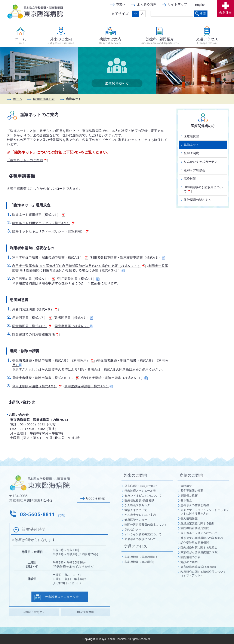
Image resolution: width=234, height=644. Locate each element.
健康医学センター (136, 520)
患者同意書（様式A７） (32, 318)
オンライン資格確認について (143, 534)
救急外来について (136, 510)
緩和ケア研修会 (194, 170)
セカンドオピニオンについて (143, 496)
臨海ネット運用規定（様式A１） (39, 215)
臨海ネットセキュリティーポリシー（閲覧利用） (51, 231)
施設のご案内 (189, 562)
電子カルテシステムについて (199, 533)
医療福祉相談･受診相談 (139, 500)
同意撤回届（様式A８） (32, 326)
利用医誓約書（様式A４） (34, 279)
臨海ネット (191, 145)
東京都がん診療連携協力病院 (199, 552)
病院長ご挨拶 (189, 496)
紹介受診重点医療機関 (195, 543)
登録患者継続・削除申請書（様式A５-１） (46, 378)
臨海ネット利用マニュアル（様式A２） (44, 223)
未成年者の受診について (140, 539)
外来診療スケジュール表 (62, 597)
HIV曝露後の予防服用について (203, 189)
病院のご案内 (191, 475)
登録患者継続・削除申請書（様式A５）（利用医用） (53, 360)
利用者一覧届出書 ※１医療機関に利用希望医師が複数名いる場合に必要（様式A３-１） (79, 266)
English (200, 5)
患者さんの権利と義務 (195, 505)
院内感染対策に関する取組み (199, 548)
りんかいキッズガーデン (201, 162)
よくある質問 (147, 4)
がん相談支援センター (139, 505)
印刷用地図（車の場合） (140, 562)
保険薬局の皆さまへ (198, 200)
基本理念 (186, 500)
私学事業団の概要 (192, 491)
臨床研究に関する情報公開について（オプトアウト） (203, 574)
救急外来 (225, 13)
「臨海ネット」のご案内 (27, 160)
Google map (96, 498)
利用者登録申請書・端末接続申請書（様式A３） (50, 257)
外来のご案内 (135, 475)
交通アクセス (135, 546)
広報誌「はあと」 (34, 612)
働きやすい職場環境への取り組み (202, 538)
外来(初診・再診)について (141, 486)
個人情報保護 (86, 612)
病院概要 (186, 486)
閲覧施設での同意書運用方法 (36, 334)
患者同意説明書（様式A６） (35, 309)
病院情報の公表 (190, 557)
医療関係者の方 (44, 99)
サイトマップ (178, 4)
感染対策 (190, 179)
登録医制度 (191, 153)
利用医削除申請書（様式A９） (37, 386)
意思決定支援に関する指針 (198, 523)
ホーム (17, 99)
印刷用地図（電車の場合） (142, 557)
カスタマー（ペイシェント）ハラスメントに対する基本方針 (205, 512)
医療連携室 (191, 136)
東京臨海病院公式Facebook (198, 567)
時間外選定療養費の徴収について (146, 525)
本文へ (121, 4)
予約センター (133, 529)
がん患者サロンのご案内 (140, 515)
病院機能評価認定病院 (195, 528)
